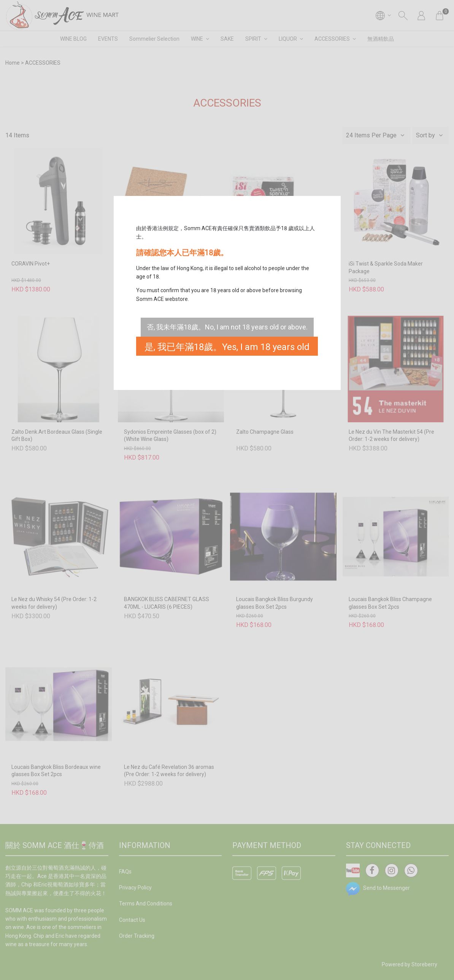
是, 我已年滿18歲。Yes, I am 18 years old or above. (227, 349)
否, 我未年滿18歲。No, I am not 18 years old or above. (227, 327)
